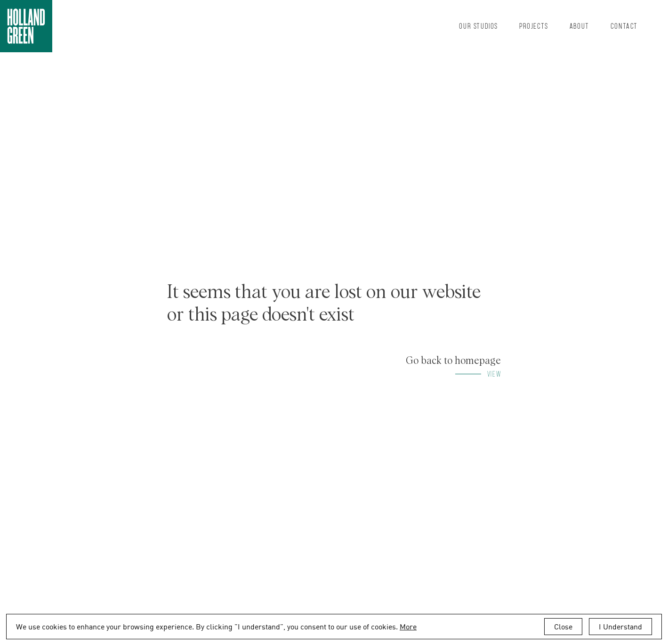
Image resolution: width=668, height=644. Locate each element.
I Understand (620, 627)
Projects (534, 26)
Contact (624, 26)
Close (563, 627)
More (408, 627)
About (579, 26)
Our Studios (479, 26)
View (494, 374)
